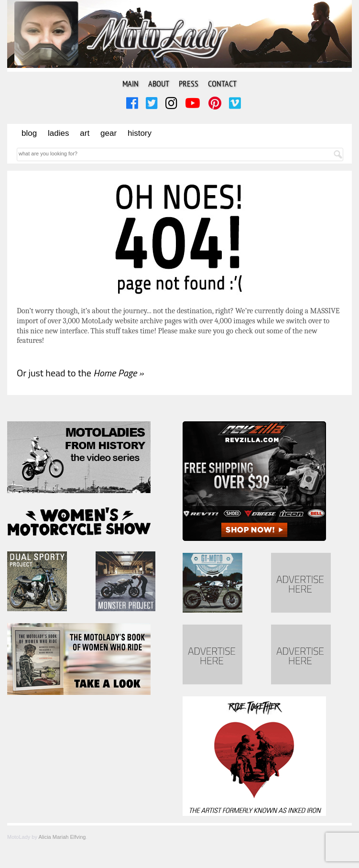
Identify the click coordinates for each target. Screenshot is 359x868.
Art (85, 133)
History (140, 133)
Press (189, 83)
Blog (29, 133)
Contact (222, 83)
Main (131, 83)
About (159, 83)
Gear (109, 133)
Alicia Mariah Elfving (62, 837)
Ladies (58, 133)
